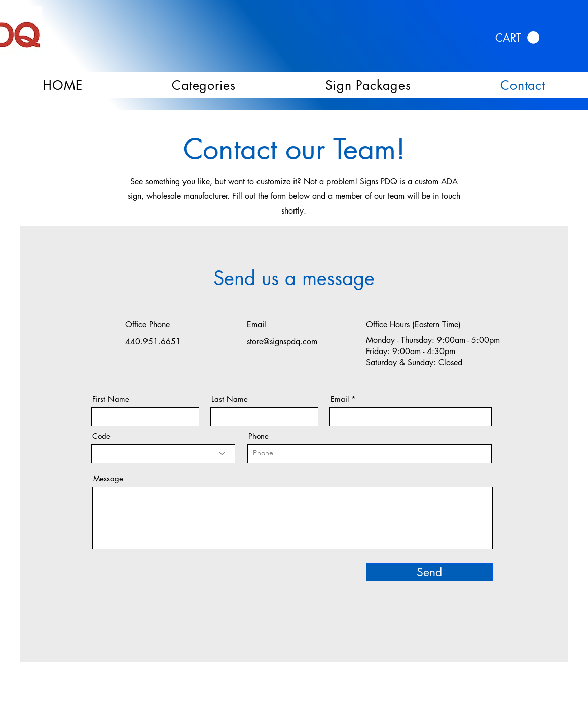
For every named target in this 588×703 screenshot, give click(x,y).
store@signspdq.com (282, 342)
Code (101, 436)
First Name (111, 399)
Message (108, 479)
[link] (517, 38)
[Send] (429, 572)
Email (340, 399)
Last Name (230, 399)
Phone (259, 436)
